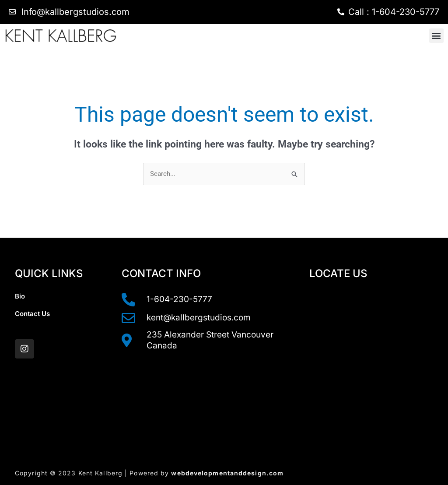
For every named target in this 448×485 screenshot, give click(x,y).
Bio (20, 296)
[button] (436, 36)
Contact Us (32, 314)
